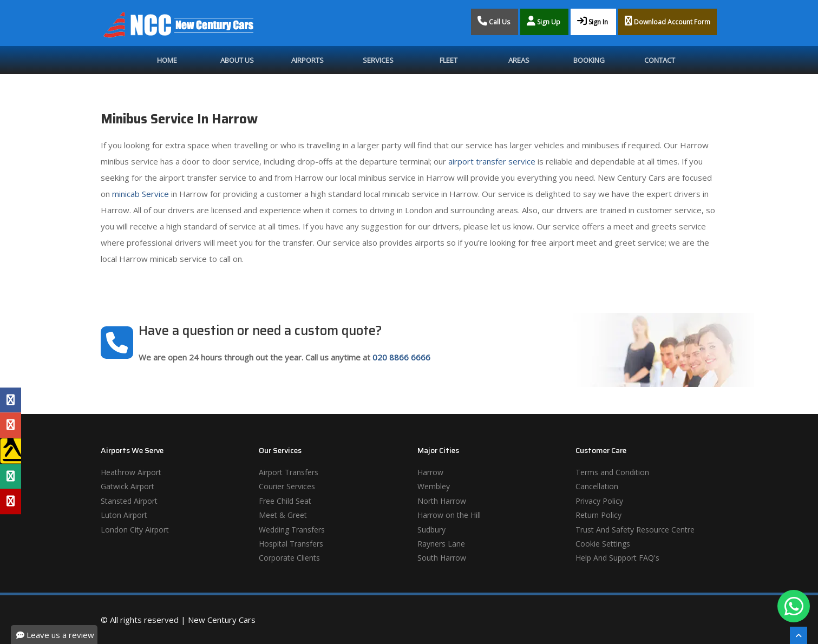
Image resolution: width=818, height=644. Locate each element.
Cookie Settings (603, 544)
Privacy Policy (599, 501)
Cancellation (597, 486)
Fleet (449, 60)
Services (378, 60)
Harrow (430, 472)
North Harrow (442, 501)
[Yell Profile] (11, 451)
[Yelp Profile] (11, 501)
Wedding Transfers (292, 530)
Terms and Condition (612, 472)
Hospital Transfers (291, 544)
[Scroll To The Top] (799, 635)
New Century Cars (222, 620)
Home (167, 60)
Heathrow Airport (131, 472)
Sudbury (431, 530)
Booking (589, 60)
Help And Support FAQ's (617, 558)
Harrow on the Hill (449, 515)
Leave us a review (55, 635)
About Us (237, 60)
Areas (519, 60)
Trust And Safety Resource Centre (635, 530)
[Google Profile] (11, 425)
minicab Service (140, 194)
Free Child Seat (285, 501)
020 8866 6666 (401, 357)
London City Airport (135, 530)
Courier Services (287, 486)
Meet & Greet (283, 515)
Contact (660, 60)
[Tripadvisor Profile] (11, 476)
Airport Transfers (289, 472)
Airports (307, 60)
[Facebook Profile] (11, 400)
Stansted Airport (129, 501)
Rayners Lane (441, 544)
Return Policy (598, 515)
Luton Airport (124, 515)
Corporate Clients (289, 558)
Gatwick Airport (127, 486)
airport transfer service (492, 161)
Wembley (434, 486)
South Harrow (442, 558)
